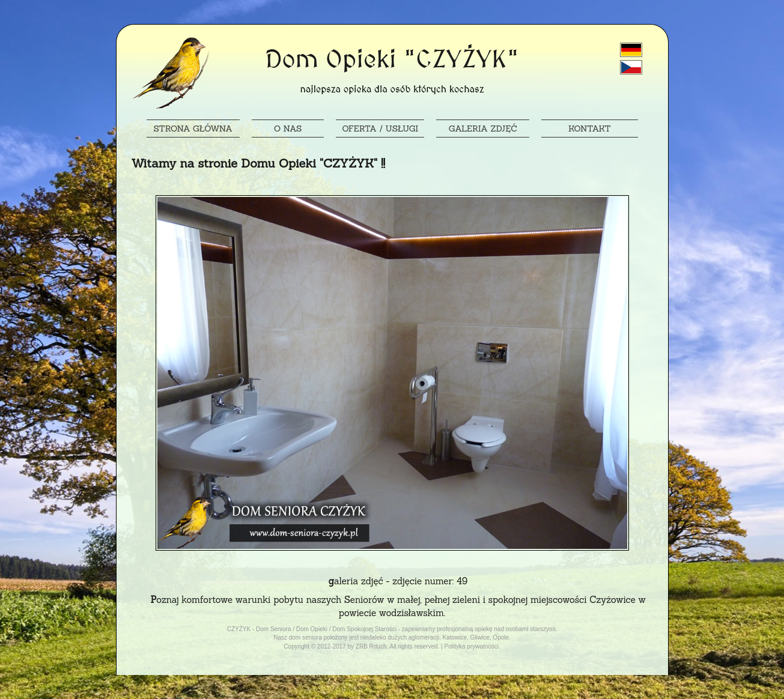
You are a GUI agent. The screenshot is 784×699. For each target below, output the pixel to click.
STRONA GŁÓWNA (193, 129)
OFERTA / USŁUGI (380, 129)
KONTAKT (590, 129)
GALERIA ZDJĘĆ (483, 129)
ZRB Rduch (371, 646)
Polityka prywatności (471, 646)
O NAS (288, 129)
